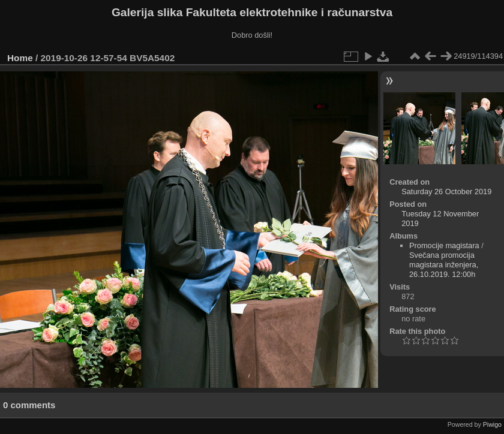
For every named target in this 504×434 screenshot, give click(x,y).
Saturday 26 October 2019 (446, 192)
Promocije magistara (444, 245)
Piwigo (492, 424)
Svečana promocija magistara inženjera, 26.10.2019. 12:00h (444, 265)
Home (20, 58)
